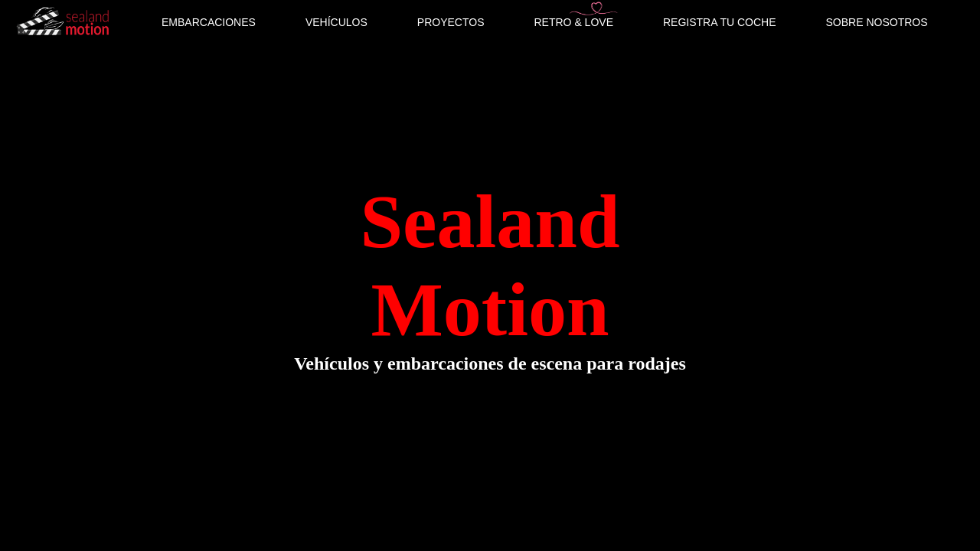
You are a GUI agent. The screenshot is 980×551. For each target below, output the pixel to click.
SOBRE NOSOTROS (877, 22)
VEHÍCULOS (336, 22)
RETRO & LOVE (574, 22)
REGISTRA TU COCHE (720, 22)
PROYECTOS (451, 22)
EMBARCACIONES (209, 22)
